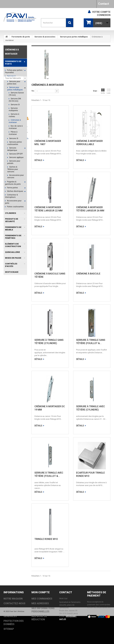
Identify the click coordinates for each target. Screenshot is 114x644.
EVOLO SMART (12, 385)
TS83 (16, 377)
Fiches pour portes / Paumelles (14, 71)
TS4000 (8, 403)
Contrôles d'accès (11, 265)
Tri (33, 91)
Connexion (104, 15)
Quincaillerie (12, 252)
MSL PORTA (10, 350)
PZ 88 (16, 412)
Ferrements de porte (21, 37)
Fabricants (12, 284)
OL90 (7, 390)
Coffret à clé (11, 345)
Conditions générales (16, 319)
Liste (109, 91)
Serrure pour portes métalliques (74, 37)
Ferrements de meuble (13, 228)
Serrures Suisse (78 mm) (16, 94)
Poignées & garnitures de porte (13, 183)
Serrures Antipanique (12, 149)
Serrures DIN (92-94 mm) (15, 100)
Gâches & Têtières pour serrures (13, 169)
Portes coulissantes (15, 207)
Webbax (21, 639)
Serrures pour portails (14, 162)
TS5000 (8, 359)
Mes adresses (40, 603)
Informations (13, 304)
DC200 (16, 381)
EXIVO (17, 368)
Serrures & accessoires (45, 37)
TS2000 (8, 399)
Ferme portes (12, 188)
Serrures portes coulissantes (15, 143)
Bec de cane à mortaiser (16, 127)
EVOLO (8, 368)
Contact (104, 4)
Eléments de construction (13, 245)
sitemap (9, 629)
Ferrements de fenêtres (13, 237)
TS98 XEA (19, 399)
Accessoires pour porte (13, 202)
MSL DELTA (10, 354)
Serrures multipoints (13, 109)
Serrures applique (16, 157)
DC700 (16, 372)
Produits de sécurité (12, 220)
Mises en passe (13, 258)
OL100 (17, 408)
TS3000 (18, 363)
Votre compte (101, 12)
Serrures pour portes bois (14, 83)
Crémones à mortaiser (15, 121)
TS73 (7, 381)
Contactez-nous (14, 603)
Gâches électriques (15, 191)
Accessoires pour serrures (16, 176)
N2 (23, 412)
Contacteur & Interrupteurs (11, 196)
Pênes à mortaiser (13, 133)
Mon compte (41, 592)
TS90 (7, 417)
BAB (17, 403)
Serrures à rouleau (14, 115)
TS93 (7, 372)
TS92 (7, 412)
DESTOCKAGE (12, 272)
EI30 (7, 394)
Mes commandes (42, 599)
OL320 (8, 408)
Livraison (11, 314)
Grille (103, 91)
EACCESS (19, 359)
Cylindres (11, 213)
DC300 (8, 377)
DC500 (8, 363)
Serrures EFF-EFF (16, 154)
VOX (14, 394)
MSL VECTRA (19, 390)
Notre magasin (14, 323)
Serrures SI (15, 105)
